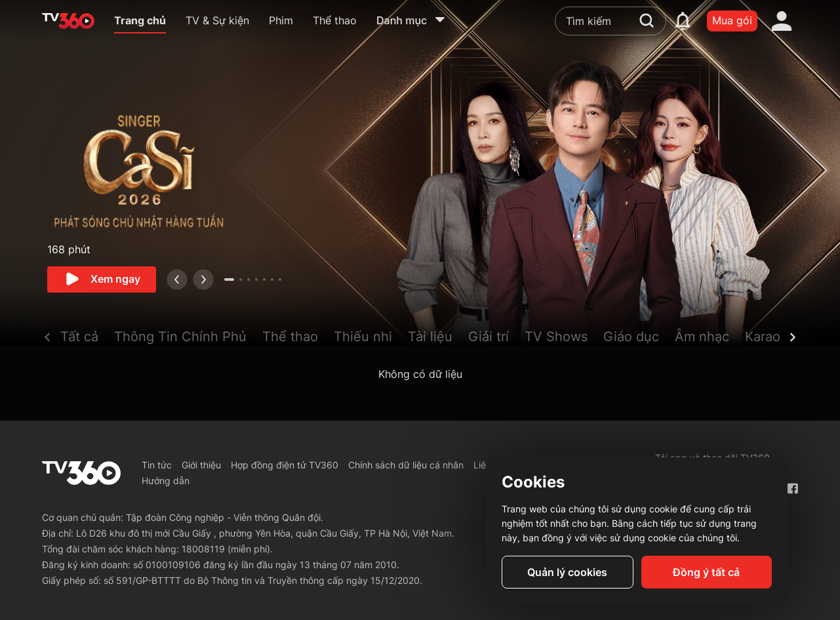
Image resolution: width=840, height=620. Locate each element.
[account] (782, 21)
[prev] (177, 279)
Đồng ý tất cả (706, 572)
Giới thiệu (201, 465)
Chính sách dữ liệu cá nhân (406, 465)
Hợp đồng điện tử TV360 (285, 465)
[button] (87, 340)
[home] (68, 21)
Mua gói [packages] (732, 20)
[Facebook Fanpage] (792, 488)
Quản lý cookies (567, 572)
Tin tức (157, 465)
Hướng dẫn (166, 481)
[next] (203, 279)
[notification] (683, 21)
